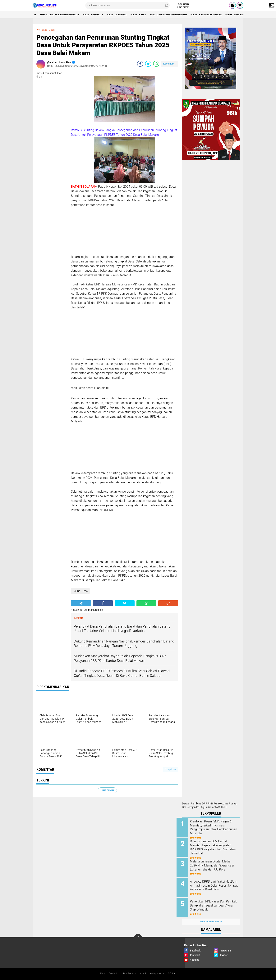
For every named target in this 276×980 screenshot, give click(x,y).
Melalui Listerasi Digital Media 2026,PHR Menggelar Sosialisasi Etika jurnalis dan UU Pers (216, 866)
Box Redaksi (130, 969)
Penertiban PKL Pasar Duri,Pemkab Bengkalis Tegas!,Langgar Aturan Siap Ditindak (214, 905)
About (100, 969)
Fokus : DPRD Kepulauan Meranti (184, 15)
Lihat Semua (107, 790)
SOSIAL (175, 969)
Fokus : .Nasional (126, 15)
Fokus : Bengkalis (100, 15)
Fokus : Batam (150, 15)
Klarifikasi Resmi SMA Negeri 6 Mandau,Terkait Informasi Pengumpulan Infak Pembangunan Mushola (215, 827)
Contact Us (113, 969)
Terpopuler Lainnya (211, 917)
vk (167, 969)
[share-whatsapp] (156, 64)
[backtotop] (138, 933)
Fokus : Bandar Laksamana (225, 15)
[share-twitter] (148, 64)
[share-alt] (81, 603)
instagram (157, 969)
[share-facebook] (140, 64)
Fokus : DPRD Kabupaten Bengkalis (63, 15)
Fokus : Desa (48, 30)
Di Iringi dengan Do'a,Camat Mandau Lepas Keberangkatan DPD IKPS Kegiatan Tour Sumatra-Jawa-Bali (216, 849)
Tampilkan (171, 770)
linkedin (144, 969)
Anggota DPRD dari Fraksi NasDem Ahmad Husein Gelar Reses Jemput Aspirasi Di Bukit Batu (216, 885)
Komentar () (170, 64)
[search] (127, 5)
